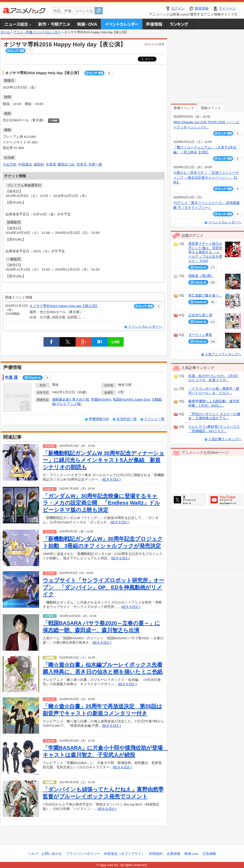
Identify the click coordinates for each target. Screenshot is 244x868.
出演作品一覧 (127, 419)
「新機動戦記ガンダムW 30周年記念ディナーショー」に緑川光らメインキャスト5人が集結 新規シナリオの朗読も (104, 460)
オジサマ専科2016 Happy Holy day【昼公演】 (64, 306)
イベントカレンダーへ (145, 327)
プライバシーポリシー (83, 854)
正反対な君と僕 (200, 315)
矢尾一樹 (95, 164)
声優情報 (154, 24)
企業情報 (174, 854)
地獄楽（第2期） (201, 276)
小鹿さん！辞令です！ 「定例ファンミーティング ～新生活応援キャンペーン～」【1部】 (206, 178)
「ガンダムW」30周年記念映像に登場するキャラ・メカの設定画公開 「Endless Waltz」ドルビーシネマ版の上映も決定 (101, 503)
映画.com (191, 854)
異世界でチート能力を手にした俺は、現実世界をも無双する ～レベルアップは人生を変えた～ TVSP (205, 252)
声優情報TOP (99, 419)
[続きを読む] (111, 479)
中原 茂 (11, 377)
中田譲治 (25, 164)
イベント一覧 (154, 419)
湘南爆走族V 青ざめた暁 (71, 399)
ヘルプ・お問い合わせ (45, 854)
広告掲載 (209, 854)
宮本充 (82, 164)
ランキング (179, 24)
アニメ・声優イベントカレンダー (122, 24)
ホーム (5, 32)
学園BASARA (101, 399)
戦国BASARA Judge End (131, 399)
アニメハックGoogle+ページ (226, 500)
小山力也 (9, 164)
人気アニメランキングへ (223, 354)
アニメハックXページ (189, 500)
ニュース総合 (17, 24)
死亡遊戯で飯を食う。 (205, 295)
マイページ (227, 8)
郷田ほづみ (66, 164)
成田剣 (39, 164)
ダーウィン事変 (200, 335)
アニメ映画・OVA (87, 24)
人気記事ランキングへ (225, 439)
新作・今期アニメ (54, 24)
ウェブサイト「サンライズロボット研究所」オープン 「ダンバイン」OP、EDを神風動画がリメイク (104, 587)
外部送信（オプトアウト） (124, 854)
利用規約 (156, 854)
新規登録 (202, 8)
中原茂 (51, 164)
